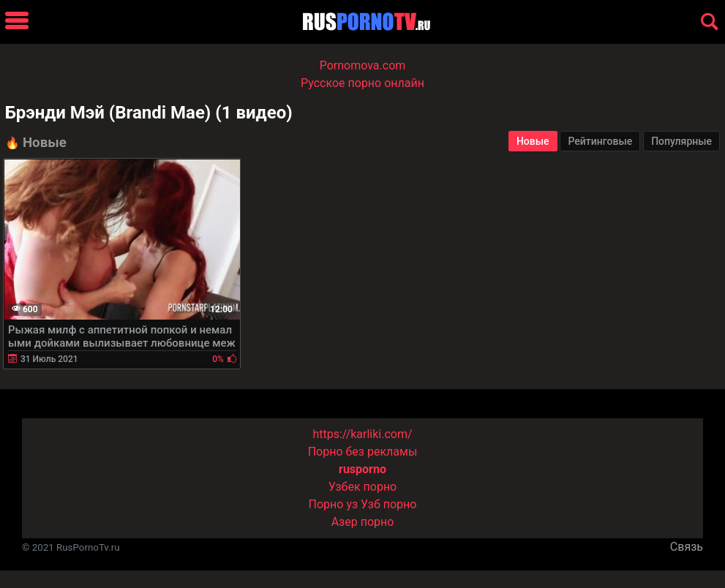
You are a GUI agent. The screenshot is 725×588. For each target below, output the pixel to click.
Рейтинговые (600, 141)
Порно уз (334, 504)
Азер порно (363, 522)
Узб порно (388, 504)
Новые (533, 141)
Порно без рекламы (363, 452)
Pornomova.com (363, 65)
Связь (687, 547)
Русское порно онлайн (362, 83)
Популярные (681, 141)
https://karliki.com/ (362, 434)
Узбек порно (363, 487)
